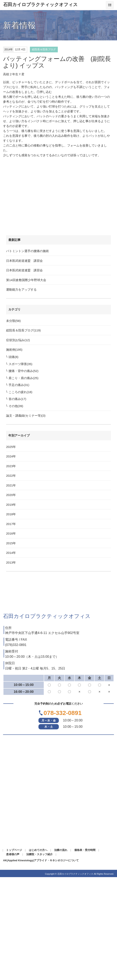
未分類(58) (13, 321)
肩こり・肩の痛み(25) (24, 378)
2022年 (11, 476)
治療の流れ (61, 850)
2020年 (11, 495)
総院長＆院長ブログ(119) (23, 330)
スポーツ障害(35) (20, 364)
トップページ (14, 850)
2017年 (11, 524)
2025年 (11, 447)
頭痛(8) (13, 357)
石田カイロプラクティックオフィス (40, 5)
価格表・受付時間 (85, 850)
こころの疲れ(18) (20, 392)
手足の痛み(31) (19, 385)
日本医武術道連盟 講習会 (24, 261)
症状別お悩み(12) (18, 340)
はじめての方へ (38, 850)
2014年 (11, 553)
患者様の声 (13, 854)
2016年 (11, 533)
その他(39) (16, 406)
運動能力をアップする (21, 289)
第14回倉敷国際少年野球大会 (26, 280)
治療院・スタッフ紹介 (39, 854)
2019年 (11, 505)
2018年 (11, 514)
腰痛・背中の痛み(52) (24, 371)
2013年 (11, 562)
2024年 (11, 456)
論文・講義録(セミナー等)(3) (26, 416)
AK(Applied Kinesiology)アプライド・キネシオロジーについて (41, 860)
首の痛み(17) (17, 399)
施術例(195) (14, 350)
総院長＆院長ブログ (44, 49)
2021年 (11, 485)
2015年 (11, 543)
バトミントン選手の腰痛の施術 (27, 251)
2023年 (11, 466)
